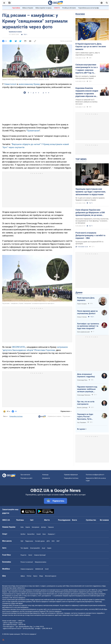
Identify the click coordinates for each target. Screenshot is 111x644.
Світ (32, 520)
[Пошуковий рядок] (107, 3)
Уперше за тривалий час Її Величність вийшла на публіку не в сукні (86, 102)
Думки (79, 292)
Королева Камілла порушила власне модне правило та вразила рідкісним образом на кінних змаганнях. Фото (87, 92)
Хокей (39, 534)
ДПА (48, 541)
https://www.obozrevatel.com (75, 586)
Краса (35, 576)
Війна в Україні (28, 8)
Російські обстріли (69, 8)
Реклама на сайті (26, 478)
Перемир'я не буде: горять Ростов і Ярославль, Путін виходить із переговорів (87, 417)
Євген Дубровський (83, 332)
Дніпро (44, 527)
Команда (45, 475)
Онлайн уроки (40, 541)
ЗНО (53, 541)
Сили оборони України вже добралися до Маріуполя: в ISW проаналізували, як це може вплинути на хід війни (90, 213)
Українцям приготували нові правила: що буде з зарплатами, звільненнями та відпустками (91, 192)
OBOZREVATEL (19, 347)
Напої (30, 555)
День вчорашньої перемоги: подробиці (86, 375)
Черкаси (51, 527)
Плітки (29, 576)
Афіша (23, 576)
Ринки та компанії (27, 562)
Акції (43, 548)
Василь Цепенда (82, 408)
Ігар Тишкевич (82, 423)
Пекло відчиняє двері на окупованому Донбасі (87, 312)
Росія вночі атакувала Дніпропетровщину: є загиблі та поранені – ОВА (90, 235)
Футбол (23, 534)
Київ (22, 527)
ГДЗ (22, 541)
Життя (47, 520)
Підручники (29, 541)
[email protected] (28, 628)
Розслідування (64, 520)
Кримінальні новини (15, 32)
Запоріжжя (35, 527)
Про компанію (25, 475)
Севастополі (10, 84)
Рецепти (23, 555)
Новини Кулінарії (40, 555)
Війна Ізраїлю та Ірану (44, 8)
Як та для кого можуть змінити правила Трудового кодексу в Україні (90, 199)
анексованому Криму (29, 84)
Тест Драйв (24, 548)
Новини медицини (27, 569)
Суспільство (91, 520)
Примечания (33, 131)
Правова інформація (71, 475)
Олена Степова (82, 317)
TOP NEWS (81, 159)
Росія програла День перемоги (86, 299)
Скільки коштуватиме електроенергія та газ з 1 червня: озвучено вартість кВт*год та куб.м (87, 69)
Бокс (44, 534)
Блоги (74, 520)
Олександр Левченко (84, 395)
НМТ (58, 541)
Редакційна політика (16, 416)
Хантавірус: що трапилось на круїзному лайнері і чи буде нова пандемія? (88, 326)
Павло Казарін (82, 304)
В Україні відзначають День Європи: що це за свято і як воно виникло (91, 47)
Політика (20, 520)
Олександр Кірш (82, 380)
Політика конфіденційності (95, 475)
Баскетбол (31, 534)
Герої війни (16, 8)
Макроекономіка (41, 562)
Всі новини (104, 520)
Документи (46, 478)
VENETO (57, 8)
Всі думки (81, 429)
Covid (47, 569)
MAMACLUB (39, 569)
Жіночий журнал (51, 576)
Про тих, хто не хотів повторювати (86, 403)
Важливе (80, 14)
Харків (28, 527)
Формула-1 (52, 534)
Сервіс (49, 548)
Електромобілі (35, 548)
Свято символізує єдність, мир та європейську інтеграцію (88, 54)
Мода (41, 576)
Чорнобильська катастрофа (89, 8)
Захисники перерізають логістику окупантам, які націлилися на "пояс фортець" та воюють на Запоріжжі (92, 221)
